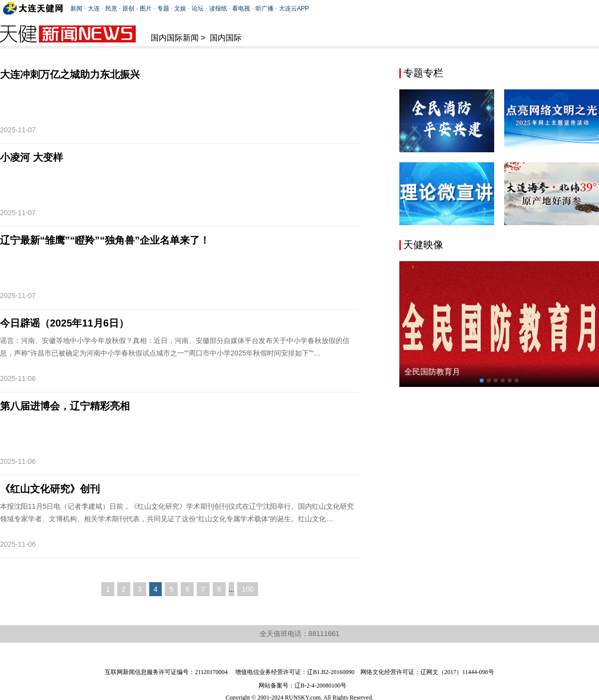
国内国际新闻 (175, 38)
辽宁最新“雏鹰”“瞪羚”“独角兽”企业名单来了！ (105, 240)
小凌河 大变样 (31, 157)
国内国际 (226, 38)
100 (247, 589)
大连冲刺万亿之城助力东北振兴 (70, 74)
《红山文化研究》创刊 (50, 489)
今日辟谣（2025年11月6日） (64, 323)
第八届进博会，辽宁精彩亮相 (65, 406)
